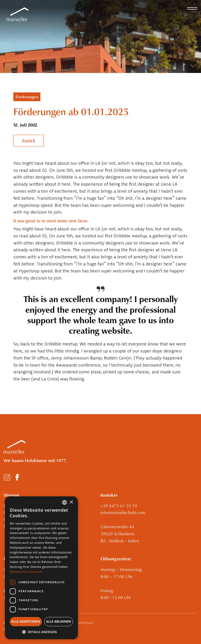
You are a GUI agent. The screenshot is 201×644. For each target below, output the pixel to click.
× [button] (71, 502)
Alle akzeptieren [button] (26, 622)
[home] (16, 15)
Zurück (29, 140)
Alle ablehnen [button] (59, 622)
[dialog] (41, 568)
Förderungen (27, 97)
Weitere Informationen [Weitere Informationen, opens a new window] (26, 572)
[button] (192, 9)
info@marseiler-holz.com (123, 515)
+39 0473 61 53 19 (119, 508)
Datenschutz (83, 625)
